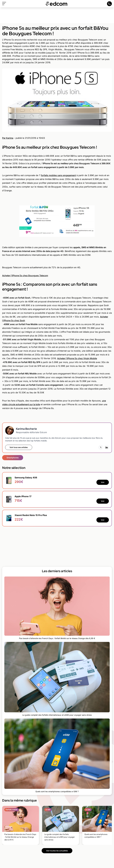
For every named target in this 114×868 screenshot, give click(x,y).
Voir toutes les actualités (57, 851)
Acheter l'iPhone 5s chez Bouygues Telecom (25, 276)
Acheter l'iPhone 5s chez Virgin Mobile (77, 358)
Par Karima (8, 138)
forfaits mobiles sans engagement (58, 175)
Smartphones (13, 458)
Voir (103, 482)
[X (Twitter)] (101, 447)
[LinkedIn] (107, 447)
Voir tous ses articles (19, 447)
